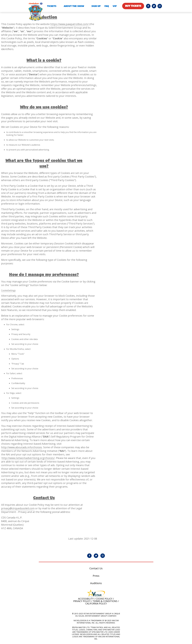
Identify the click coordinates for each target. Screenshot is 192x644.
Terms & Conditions (105, 601)
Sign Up (96, 6)
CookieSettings (8, 291)
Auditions (96, 583)
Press (96, 576)
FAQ (107, 6)
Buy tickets (133, 6)
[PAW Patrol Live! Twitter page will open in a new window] (154, 6)
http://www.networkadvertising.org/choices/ (28, 458)
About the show (74, 6)
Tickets (52, 6)
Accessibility (86, 599)
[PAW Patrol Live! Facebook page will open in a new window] (148, 6)
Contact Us (96, 569)
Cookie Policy (104, 599)
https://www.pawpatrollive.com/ (70, 24)
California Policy (96, 604)
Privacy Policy (82, 601)
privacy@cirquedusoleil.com (18, 508)
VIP (115, 6)
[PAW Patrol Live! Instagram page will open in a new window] (160, 6)
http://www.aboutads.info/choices (22, 447)
